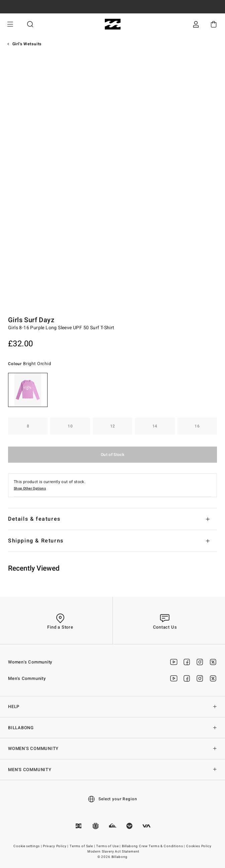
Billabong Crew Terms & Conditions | (154, 846)
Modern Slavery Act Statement (114, 852)
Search (30, 24)
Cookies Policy (199, 846)
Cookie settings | (28, 846)
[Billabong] (113, 24)
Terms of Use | (109, 846)
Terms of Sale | (83, 846)
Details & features (34, 519)
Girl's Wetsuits (27, 44)
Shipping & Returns (36, 541)
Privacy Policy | (56, 846)
